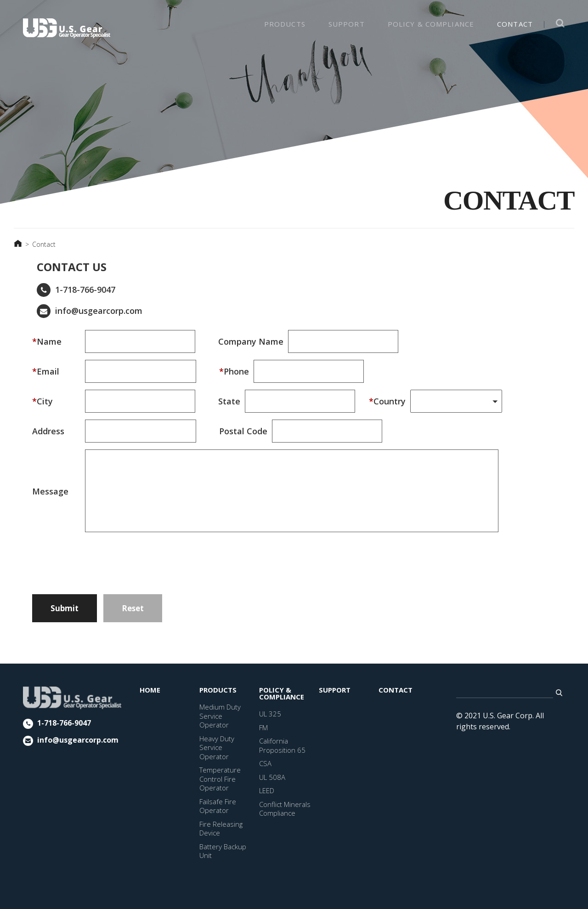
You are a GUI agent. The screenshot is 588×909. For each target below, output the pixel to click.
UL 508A (272, 777)
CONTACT (515, 24)
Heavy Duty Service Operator (217, 747)
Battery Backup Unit (223, 851)
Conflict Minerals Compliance (285, 809)
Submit (65, 608)
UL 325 (270, 714)
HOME (150, 690)
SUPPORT (347, 24)
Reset (133, 608)
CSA (265, 763)
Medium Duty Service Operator (220, 716)
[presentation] (155, 558)
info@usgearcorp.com (99, 311)
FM (263, 727)
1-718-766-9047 (85, 290)
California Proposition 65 (282, 745)
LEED (267, 790)
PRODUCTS (285, 24)
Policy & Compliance (431, 24)
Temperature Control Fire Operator (220, 779)
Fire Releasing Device (221, 829)
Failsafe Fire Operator (218, 806)
